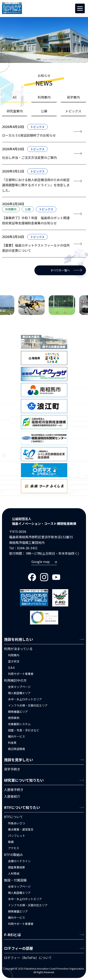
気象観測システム (19, 724)
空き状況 (14, 661)
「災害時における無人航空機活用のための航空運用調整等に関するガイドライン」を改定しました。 (36, 185)
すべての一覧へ (60, 270)
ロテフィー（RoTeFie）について (28, 958)
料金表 (12, 743)
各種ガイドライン (19, 861)
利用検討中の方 (15, 680)
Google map (41, 562)
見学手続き (12, 769)
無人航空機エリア (19, 693)
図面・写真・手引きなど (24, 730)
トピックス (37, 127)
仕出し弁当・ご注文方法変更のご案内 (29, 157)
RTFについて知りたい (22, 807)
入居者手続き (14, 789)
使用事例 (14, 718)
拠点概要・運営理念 (21, 829)
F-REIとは (12, 935)
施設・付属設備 (15, 880)
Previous (77, 59)
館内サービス (17, 736)
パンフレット (17, 836)
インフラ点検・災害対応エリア (28, 705)
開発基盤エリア (18, 712)
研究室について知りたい (24, 780)
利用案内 (11, 209)
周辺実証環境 (17, 749)
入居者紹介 (12, 796)
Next (84, 59)
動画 (11, 842)
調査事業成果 (17, 867)
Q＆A (11, 667)
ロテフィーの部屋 (19, 948)
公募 (28, 209)
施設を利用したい (19, 639)
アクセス (14, 848)
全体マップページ (19, 687)
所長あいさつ (17, 823)
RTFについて (13, 817)
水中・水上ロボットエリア (25, 699)
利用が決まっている (18, 649)
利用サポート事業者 (21, 674)
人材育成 (14, 873)
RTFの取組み (13, 855)
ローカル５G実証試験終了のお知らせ (29, 135)
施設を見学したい (19, 760)
